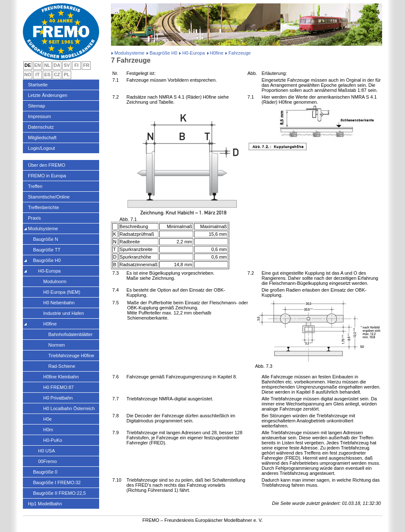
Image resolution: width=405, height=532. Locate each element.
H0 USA (47, 451)
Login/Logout (42, 148)
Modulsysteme (129, 53)
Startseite (38, 85)
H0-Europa (193, 53)
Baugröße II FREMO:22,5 (60, 493)
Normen (57, 345)
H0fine (217, 53)
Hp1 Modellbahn (45, 504)
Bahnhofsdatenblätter (71, 334)
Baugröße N (46, 239)
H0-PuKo (53, 440)
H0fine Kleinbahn (61, 377)
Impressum (39, 116)
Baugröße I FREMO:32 (57, 482)
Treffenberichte (43, 207)
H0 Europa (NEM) (62, 292)
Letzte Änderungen (48, 95)
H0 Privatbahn (58, 398)
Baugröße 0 (45, 472)
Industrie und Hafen (64, 313)
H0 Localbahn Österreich (69, 408)
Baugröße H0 (163, 53)
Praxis (35, 218)
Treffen (35, 186)
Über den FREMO (47, 165)
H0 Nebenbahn (59, 303)
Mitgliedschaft (42, 138)
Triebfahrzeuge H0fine (71, 356)
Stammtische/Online (49, 197)
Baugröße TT (47, 250)
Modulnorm (55, 281)
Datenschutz (41, 127)
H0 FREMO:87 (58, 387)
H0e (47, 419)
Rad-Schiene (62, 366)
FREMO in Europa (47, 176)
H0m (48, 430)
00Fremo (47, 461)
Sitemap (36, 106)
